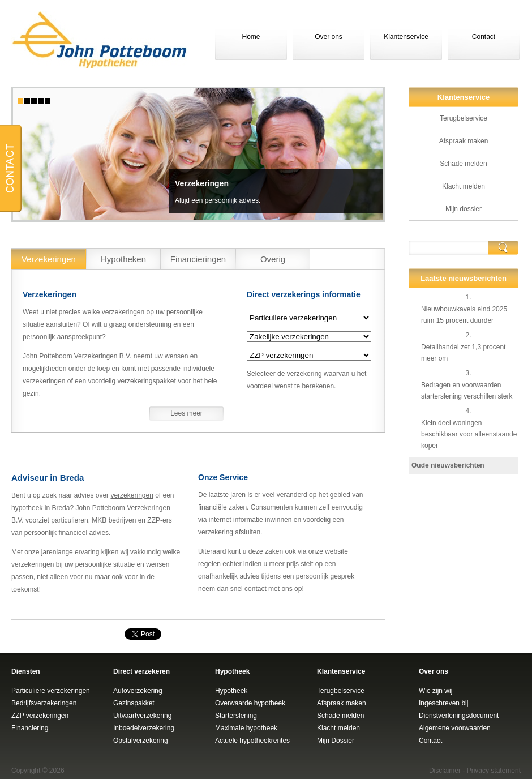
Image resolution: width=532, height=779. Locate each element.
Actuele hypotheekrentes (252, 741)
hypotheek (27, 508)
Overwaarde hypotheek (250, 703)
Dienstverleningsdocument (459, 716)
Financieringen (198, 259)
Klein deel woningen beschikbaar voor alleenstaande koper (469, 434)
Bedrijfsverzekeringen (44, 703)
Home (251, 37)
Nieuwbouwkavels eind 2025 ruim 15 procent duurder (464, 315)
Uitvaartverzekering (142, 716)
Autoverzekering (138, 691)
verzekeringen (132, 495)
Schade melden (463, 164)
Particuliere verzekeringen (51, 691)
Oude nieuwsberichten (448, 465)
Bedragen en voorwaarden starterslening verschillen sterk (467, 391)
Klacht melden (464, 186)
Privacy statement (494, 771)
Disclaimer (445, 771)
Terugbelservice (464, 118)
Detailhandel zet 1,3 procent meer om (463, 353)
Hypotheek (231, 691)
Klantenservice (406, 37)
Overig (273, 259)
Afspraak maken (464, 141)
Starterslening (236, 716)
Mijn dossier (464, 209)
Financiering (30, 728)
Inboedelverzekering (144, 728)
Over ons (329, 37)
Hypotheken (123, 259)
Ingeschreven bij (443, 703)
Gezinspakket (134, 703)
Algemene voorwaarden (455, 728)
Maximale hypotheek (246, 728)
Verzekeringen (202, 183)
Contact (484, 37)
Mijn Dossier (336, 741)
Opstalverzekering (141, 741)
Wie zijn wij (436, 691)
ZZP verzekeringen (40, 716)
